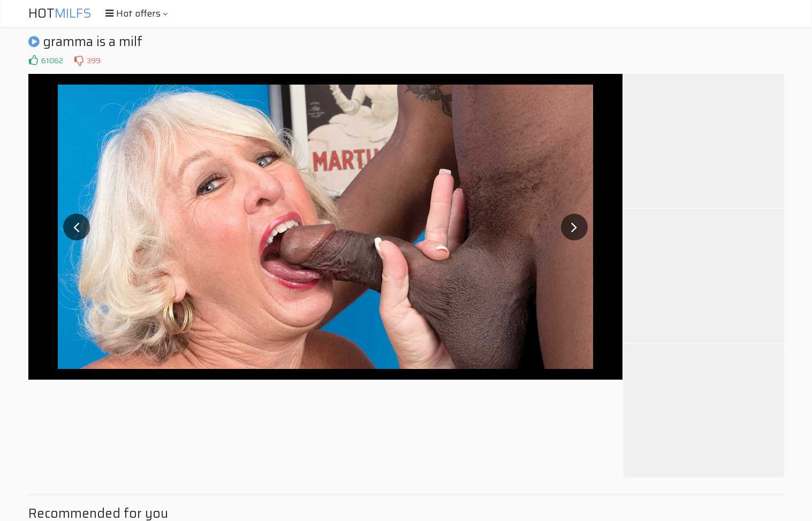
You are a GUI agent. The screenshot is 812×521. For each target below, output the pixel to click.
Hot (60, 13)
